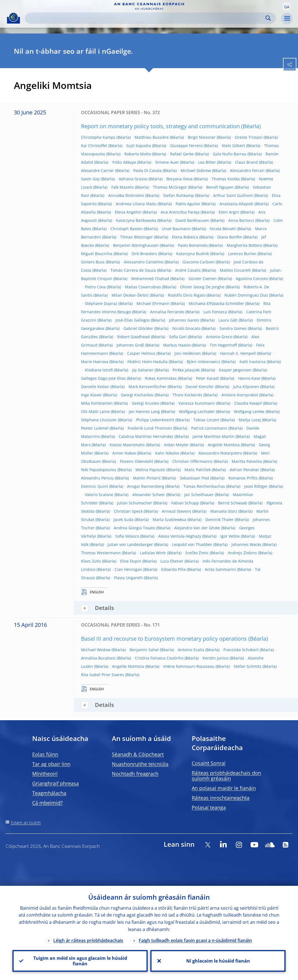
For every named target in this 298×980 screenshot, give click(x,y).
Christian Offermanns (192, 461)
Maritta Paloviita (247, 461)
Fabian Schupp (185, 503)
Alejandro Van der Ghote (197, 528)
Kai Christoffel (94, 146)
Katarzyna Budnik (193, 254)
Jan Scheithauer (199, 495)
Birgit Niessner (202, 137)
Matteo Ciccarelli (235, 270)
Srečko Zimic (197, 553)
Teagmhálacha (49, 793)
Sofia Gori (178, 337)
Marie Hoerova (95, 362)
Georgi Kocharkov (137, 395)
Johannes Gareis (184, 320)
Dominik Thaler (219, 519)
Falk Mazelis (123, 187)
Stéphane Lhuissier (99, 420)
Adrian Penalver (245, 470)
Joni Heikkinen (188, 353)
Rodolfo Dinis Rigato (187, 295)
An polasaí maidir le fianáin (224, 788)
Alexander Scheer (149, 495)
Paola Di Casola (147, 170)
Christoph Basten (127, 229)
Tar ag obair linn (51, 764)
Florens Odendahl (137, 461)
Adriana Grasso (133, 179)
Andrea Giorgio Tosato (134, 528)
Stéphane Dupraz (101, 303)
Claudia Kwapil (248, 403)
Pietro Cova (95, 287)
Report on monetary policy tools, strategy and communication (160, 126)
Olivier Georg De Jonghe (202, 287)
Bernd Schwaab (233, 503)
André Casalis (188, 270)
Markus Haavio (177, 345)
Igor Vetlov (230, 536)
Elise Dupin (131, 561)
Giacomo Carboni (199, 262)
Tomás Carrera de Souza (133, 270)
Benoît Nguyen (220, 187)
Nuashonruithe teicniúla (140, 764)
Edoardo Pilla (173, 569)
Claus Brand (246, 162)
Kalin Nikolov (167, 453)
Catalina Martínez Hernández (146, 436)
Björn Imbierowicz (204, 362)
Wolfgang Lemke (249, 411)
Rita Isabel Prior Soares (103, 675)
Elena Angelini (128, 212)
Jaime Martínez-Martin (214, 436)
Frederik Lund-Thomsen (150, 428)
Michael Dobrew (196, 170)
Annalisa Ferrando (167, 312)
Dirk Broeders (144, 254)
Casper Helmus (141, 353)
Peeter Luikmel (95, 428)
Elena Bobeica (185, 237)
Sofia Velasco (127, 536)
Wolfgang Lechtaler (197, 411)
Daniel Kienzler (200, 387)
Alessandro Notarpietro (220, 453)
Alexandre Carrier (98, 170)
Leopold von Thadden (192, 544)
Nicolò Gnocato (186, 328)
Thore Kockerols (187, 395)
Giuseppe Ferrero (186, 146)
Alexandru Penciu (97, 478)
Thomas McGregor (170, 187)
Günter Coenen (203, 279)
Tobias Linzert (206, 420)
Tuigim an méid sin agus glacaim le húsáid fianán (80, 961)
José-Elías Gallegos (133, 320)
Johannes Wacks (246, 544)
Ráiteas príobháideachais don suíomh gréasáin (226, 776)
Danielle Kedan (95, 387)
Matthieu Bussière (152, 137)
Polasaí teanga (209, 807)
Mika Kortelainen (97, 403)
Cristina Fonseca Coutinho (159, 658)
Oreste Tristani (249, 137)
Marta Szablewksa (169, 519)
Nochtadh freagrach (135, 774)
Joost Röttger (256, 486)
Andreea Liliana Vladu (136, 204)
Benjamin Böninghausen (136, 245)
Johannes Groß (130, 345)
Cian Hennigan (128, 569)
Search (268, 18)
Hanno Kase (249, 378)
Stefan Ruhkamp (179, 195)
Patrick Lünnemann (209, 428)
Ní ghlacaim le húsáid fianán (218, 961)
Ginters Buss (93, 262)
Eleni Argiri (229, 212)
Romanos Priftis (243, 478)
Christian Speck (128, 511)
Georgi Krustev (146, 403)
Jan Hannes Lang (144, 411)
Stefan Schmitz (248, 666)
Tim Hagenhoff (223, 345)
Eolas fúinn (45, 754)
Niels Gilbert (233, 146)
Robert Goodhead (133, 337)
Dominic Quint (94, 486)
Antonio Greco (219, 337)
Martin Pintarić (147, 478)
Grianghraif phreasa (55, 783)
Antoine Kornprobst (240, 395)
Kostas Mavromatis (127, 445)
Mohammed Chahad (150, 279)
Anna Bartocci (241, 220)
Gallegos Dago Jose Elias (103, 378)
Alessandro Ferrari (247, 170)
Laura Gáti (228, 320)
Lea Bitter (207, 162)
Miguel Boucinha (97, 254)
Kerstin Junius (216, 658)
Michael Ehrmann (153, 303)
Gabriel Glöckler (138, 328)
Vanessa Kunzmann (197, 403)
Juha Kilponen (246, 387)
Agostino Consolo (252, 279)
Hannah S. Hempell (238, 353)
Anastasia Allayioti (236, 204)
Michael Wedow (96, 650)
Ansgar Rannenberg (146, 486)
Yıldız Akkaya (124, 162)
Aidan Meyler (176, 445)
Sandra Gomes (233, 328)
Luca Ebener (172, 561)
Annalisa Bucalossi (98, 658)
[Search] (146, 18)
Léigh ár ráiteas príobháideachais (88, 940)
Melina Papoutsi (150, 470)
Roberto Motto (138, 154)
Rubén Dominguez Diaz (246, 295)
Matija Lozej (250, 420)
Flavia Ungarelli (128, 578)
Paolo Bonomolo (193, 245)
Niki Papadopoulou (99, 470)
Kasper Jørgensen (235, 370)
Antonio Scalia (191, 650)
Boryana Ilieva (180, 179)
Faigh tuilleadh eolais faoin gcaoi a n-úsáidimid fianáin (195, 940)
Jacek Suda (123, 519)
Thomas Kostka (226, 179)
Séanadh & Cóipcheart (138, 754)
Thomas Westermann (101, 553)
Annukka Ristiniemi (126, 195)
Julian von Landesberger (130, 544)
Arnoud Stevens (176, 511)
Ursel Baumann (176, 229)
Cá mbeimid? (47, 803)
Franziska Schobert (241, 650)
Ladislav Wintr (153, 553)
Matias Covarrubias (143, 287)
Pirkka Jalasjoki (186, 370)
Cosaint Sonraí (209, 763)
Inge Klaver (91, 395)
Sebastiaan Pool (195, 478)
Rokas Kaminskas (161, 378)
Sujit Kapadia (139, 146)
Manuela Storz (224, 511)
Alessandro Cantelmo (144, 262)
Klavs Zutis (91, 561)
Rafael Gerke (182, 154)
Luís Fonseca (215, 312)
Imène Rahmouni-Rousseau (189, 666)
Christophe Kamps (98, 137)
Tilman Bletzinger (137, 237)
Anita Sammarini (220, 569)
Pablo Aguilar (188, 204)
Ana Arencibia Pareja (180, 212)
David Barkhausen (192, 220)
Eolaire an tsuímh (26, 823)
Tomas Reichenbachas (204, 486)
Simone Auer (167, 162)
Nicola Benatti (223, 229)
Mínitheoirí (45, 774)
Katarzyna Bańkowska (136, 220)
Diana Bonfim (230, 237)
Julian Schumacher (135, 503)
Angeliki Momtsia (224, 445)
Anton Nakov (124, 453)
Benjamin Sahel (144, 650)
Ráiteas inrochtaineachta (221, 798)
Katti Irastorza (252, 362)
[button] (287, 6)
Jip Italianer (143, 370)
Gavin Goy (90, 179)
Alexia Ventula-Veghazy (180, 536)
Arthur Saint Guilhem (233, 195)
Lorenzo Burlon (242, 254)
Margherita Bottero (244, 245)
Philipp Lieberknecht (155, 420)
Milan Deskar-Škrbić (130, 295)
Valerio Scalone (99, 495)
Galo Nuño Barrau (230, 154)
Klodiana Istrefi (99, 370)
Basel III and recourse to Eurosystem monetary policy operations (164, 639)
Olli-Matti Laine (95, 411)
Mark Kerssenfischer (147, 387)
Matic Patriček (198, 470)
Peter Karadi (207, 378)
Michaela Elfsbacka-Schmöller (216, 303)
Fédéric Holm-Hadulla (147, 362)
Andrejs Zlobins (242, 553)
